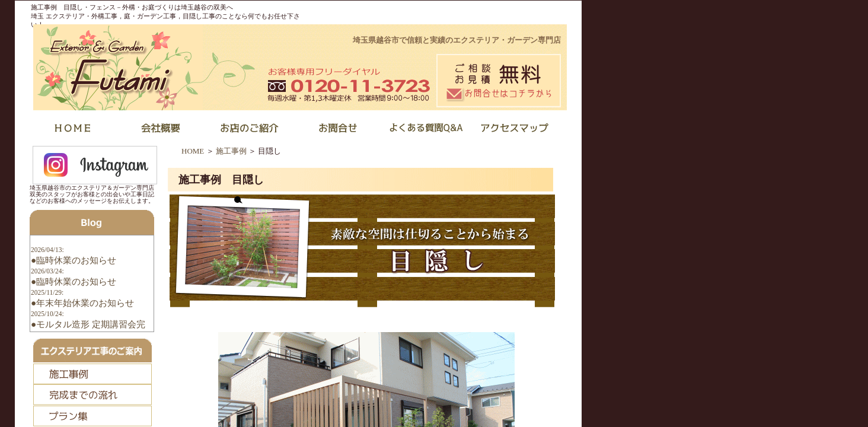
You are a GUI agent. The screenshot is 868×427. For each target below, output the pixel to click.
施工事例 (231, 151)
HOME (193, 151)
